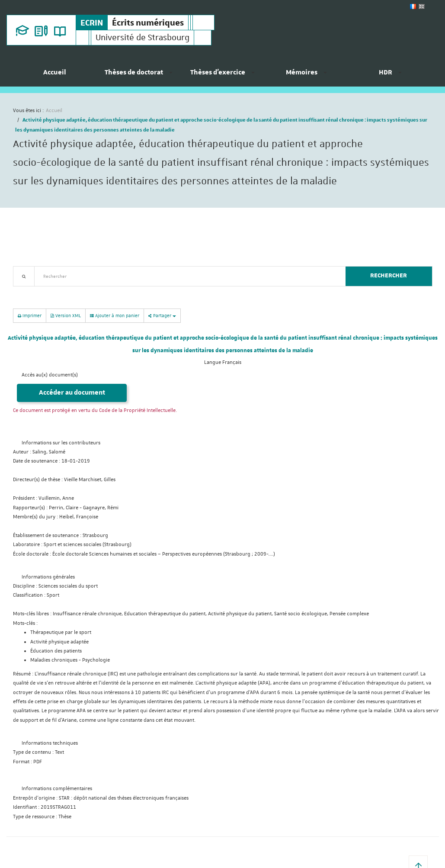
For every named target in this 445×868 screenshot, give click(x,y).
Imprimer (30, 315)
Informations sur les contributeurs (61, 443)
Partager (162, 315)
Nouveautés (74, 291)
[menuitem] (55, 76)
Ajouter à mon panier (115, 315)
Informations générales (48, 577)
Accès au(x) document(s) (50, 375)
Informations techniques (50, 743)
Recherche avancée (35, 291)
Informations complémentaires (57, 789)
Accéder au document (72, 393)
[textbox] (187, 276)
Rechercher (389, 276)
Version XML (66, 315)
